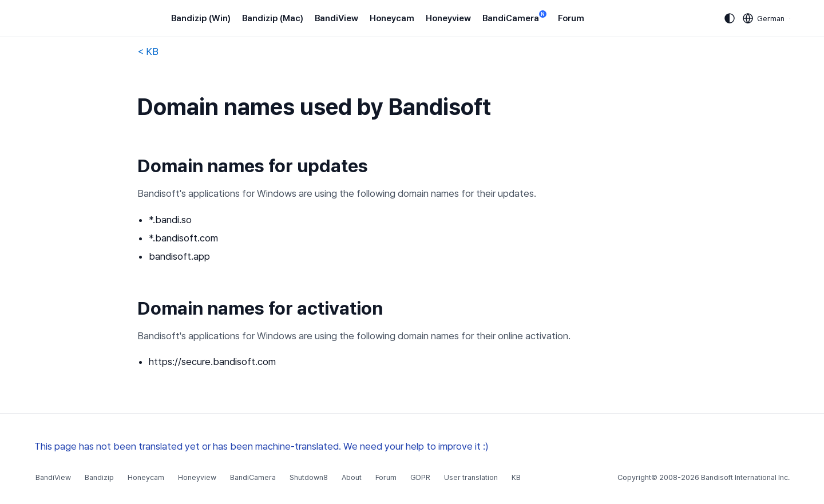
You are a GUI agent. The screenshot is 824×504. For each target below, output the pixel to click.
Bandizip (99, 477)
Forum (571, 18)
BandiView (336, 18)
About (352, 477)
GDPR (420, 477)
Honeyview (448, 18)
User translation (471, 477)
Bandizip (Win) (201, 18)
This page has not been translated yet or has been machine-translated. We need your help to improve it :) (262, 446)
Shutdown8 (309, 477)
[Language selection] (764, 18)
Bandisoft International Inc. (745, 477)
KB (516, 477)
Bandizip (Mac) (273, 18)
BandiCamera (514, 17)
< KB (148, 51)
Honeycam (392, 18)
